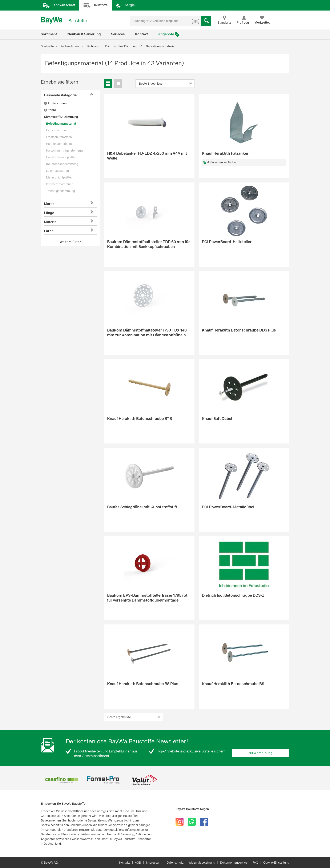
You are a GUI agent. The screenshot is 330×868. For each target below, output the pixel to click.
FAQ (255, 863)
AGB (138, 863)
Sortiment (49, 34)
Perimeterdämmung (60, 184)
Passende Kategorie (60, 95)
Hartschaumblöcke (59, 144)
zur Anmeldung (261, 753)
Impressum (154, 863)
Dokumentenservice (234, 863)
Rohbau (51, 110)
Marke (49, 204)
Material (51, 222)
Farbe (49, 231)
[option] (62, 780)
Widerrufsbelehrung (202, 863)
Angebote (166, 34)
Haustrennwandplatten (61, 157)
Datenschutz (175, 863)
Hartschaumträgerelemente (65, 150)
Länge (49, 213)
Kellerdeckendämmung (62, 164)
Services (118, 34)
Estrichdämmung (58, 130)
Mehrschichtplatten (59, 177)
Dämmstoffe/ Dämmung (61, 117)
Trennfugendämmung (61, 191)
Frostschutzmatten (59, 137)
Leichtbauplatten (57, 171)
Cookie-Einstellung (276, 863)
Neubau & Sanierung (84, 34)
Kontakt (142, 34)
